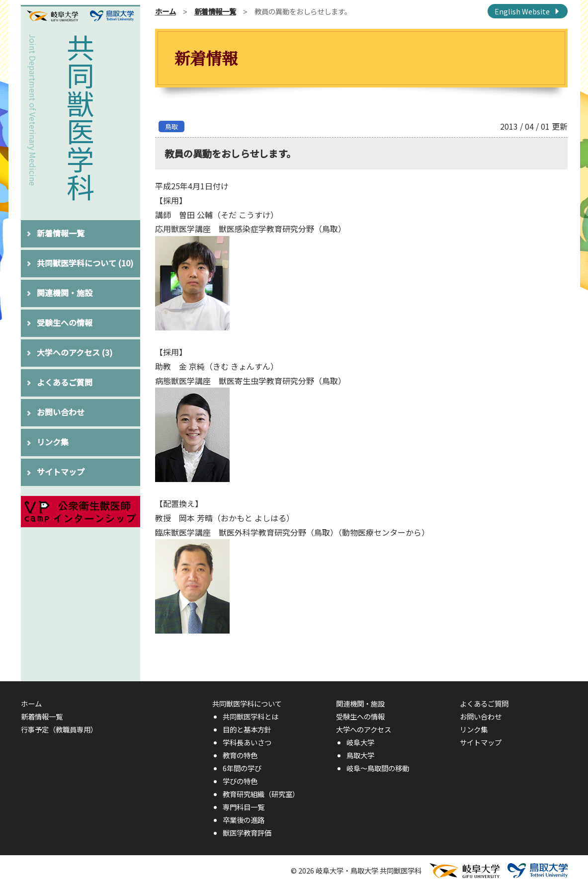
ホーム (166, 11)
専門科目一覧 (244, 807)
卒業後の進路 (244, 820)
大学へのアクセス (75, 352)
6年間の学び (242, 768)
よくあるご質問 (65, 382)
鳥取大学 (360, 755)
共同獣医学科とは (251, 716)
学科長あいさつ (247, 742)
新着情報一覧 (61, 233)
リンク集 (53, 442)
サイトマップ (61, 472)
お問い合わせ (61, 412)
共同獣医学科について (85, 263)
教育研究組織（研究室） (261, 794)
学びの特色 (240, 781)
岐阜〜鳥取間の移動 (378, 768)
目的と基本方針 (247, 729)
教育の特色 (240, 755)
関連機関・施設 (65, 293)
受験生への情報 (65, 322)
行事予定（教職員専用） (59, 729)
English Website (522, 11)
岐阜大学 (360, 742)
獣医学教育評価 (247, 833)
